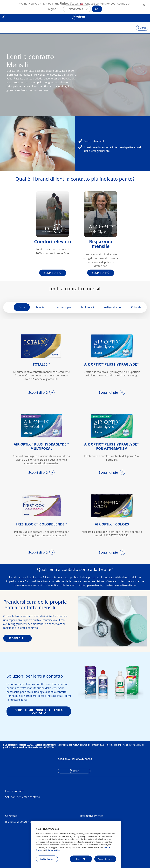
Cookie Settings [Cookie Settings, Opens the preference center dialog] (47, 859)
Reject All (81, 859)
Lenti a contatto (15, 791)
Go (97, 9)
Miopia (40, 307)
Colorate (136, 307)
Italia (76, 771)
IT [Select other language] (3, 16)
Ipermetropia (63, 307)
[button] (77, 9)
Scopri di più (38, 392)
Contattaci (11, 816)
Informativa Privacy (91, 816)
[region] (76, 844)
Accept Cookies (105, 859)
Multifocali (88, 307)
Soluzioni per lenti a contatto (23, 797)
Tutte (22, 307)
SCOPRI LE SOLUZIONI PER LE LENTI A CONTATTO (39, 711)
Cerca (143, 28)
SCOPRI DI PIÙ (53, 273)
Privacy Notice (53, 850)
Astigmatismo (113, 307)
